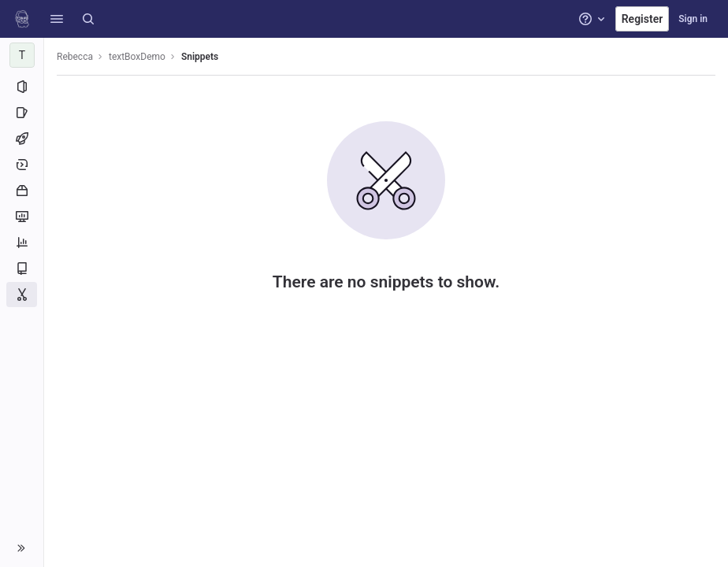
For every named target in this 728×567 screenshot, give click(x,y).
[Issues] (22, 113)
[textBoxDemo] (22, 55)
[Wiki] (22, 269)
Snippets (200, 57)
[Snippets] (22, 295)
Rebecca (75, 57)
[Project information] (22, 87)
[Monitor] (22, 217)
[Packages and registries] (22, 191)
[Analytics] (22, 243)
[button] (57, 19)
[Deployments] (22, 165)
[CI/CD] (22, 139)
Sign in (693, 19)
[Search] (88, 19)
